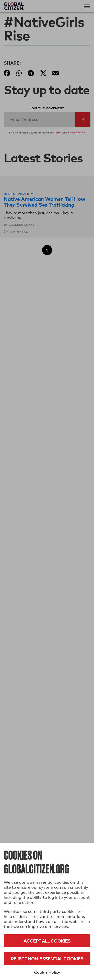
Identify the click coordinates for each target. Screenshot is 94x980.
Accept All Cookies (47, 941)
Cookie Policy (47, 972)
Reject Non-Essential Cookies (47, 959)
